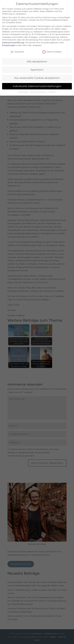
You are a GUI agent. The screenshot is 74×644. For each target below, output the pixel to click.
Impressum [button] (52, 92)
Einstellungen (9, 45)
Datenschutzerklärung (13, 43)
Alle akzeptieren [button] (37, 61)
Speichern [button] (37, 70)
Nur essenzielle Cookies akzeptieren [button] (37, 78)
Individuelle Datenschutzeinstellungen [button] (37, 86)
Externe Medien (52, 52)
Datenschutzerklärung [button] (39, 92)
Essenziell (17, 52)
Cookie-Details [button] (23, 92)
